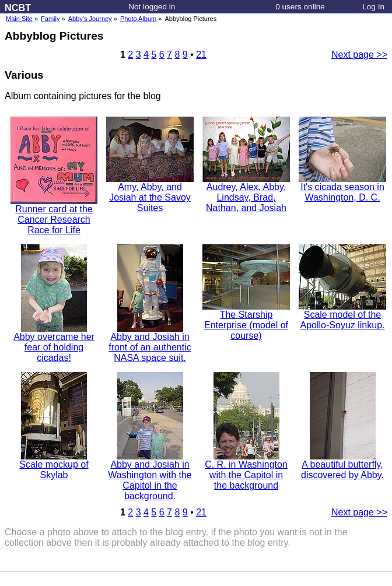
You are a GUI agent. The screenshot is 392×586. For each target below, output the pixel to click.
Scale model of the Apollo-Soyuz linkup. (342, 316)
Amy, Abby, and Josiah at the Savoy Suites (150, 193)
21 (201, 55)
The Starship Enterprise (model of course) (246, 321)
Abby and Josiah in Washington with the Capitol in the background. (150, 476)
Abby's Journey (90, 19)
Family (50, 19)
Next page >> (359, 55)
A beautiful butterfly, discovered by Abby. (342, 466)
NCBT (18, 8)
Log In (373, 7)
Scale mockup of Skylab (54, 466)
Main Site (19, 19)
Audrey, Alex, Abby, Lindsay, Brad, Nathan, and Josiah (246, 193)
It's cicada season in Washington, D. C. (342, 188)
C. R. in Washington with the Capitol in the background (246, 471)
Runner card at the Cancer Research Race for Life (54, 215)
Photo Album (138, 19)
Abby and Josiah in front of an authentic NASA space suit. (150, 343)
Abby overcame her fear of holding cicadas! (54, 343)
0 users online (300, 7)
